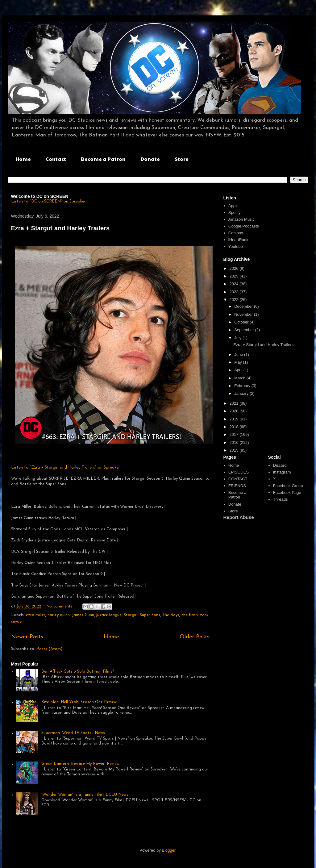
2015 (235, 450)
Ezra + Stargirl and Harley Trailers (60, 228)
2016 (235, 442)
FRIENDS (237, 486)
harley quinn (59, 615)
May (239, 362)
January (242, 393)
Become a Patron (103, 159)
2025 (235, 276)
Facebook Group (288, 486)
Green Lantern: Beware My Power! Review (80, 764)
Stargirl (131, 615)
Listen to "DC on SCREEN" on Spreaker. (49, 201)
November (244, 314)
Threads (281, 499)
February (243, 386)
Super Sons (150, 615)
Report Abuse (239, 517)
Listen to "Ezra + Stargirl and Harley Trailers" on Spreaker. (66, 467)
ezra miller (36, 615)
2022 (235, 300)
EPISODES (239, 472)
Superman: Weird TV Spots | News (73, 733)
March (240, 378)
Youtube (236, 246)
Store (182, 159)
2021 (235, 403)
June (239, 355)
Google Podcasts (244, 226)
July (238, 338)
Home (23, 159)
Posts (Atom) (49, 649)
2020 (235, 411)
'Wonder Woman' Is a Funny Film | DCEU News (85, 795)
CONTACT (238, 479)
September (245, 330)
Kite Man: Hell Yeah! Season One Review (79, 702)
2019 (235, 419)
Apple (233, 206)
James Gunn (83, 615)
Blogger (168, 850)
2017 (235, 434)
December (244, 306)
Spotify (235, 213)
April (239, 370)
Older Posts (195, 637)
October (242, 322)
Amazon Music (241, 219)
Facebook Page (287, 492)
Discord (280, 465)
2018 (235, 427)
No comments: (60, 606)
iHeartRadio (239, 240)
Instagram (282, 472)
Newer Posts (27, 637)
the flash (190, 615)
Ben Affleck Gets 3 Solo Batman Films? (78, 672)
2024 (235, 284)
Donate (150, 159)
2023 (235, 292)
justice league (109, 615)
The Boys (171, 615)
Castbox (236, 233)
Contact (56, 159)
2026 (235, 268)
